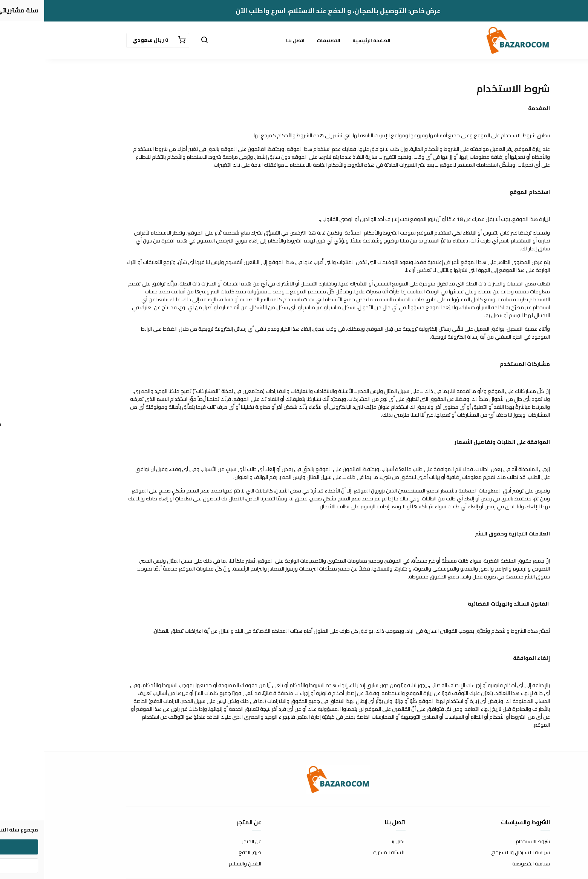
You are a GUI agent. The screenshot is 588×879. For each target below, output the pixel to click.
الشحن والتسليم (201, 864)
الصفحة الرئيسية (327, 40)
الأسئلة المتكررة (345, 853)
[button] (160, 40)
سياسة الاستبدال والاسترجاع (476, 853)
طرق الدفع (206, 853)
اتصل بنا (251, 40)
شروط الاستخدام (489, 842)
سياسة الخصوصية (487, 864)
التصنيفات (284, 40)
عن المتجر (207, 842)
